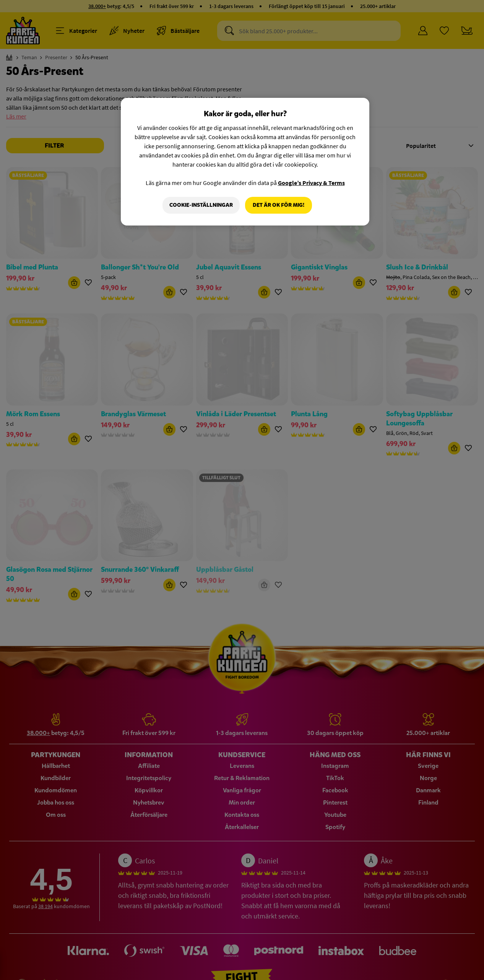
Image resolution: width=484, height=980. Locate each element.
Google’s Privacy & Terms (311, 183)
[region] (245, 162)
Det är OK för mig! (279, 205)
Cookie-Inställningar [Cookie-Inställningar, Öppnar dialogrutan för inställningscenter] (201, 205)
